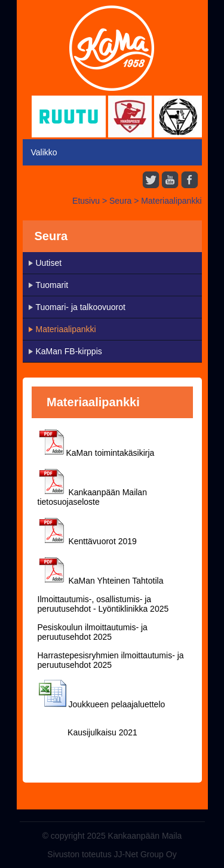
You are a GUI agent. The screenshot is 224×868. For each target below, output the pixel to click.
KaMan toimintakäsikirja (111, 453)
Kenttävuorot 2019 (102, 541)
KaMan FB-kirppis (69, 351)
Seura (120, 201)
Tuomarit (52, 285)
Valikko (44, 152)
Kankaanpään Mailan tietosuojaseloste (92, 497)
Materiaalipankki (171, 201)
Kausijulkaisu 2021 (101, 732)
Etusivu (86, 201)
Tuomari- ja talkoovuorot (81, 307)
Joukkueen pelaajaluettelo (116, 704)
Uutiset (49, 263)
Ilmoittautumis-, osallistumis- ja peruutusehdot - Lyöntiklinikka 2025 (103, 604)
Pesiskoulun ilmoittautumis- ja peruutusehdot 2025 (93, 632)
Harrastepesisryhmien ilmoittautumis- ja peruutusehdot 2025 (111, 660)
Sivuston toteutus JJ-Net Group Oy (112, 854)
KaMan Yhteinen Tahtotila (116, 581)
